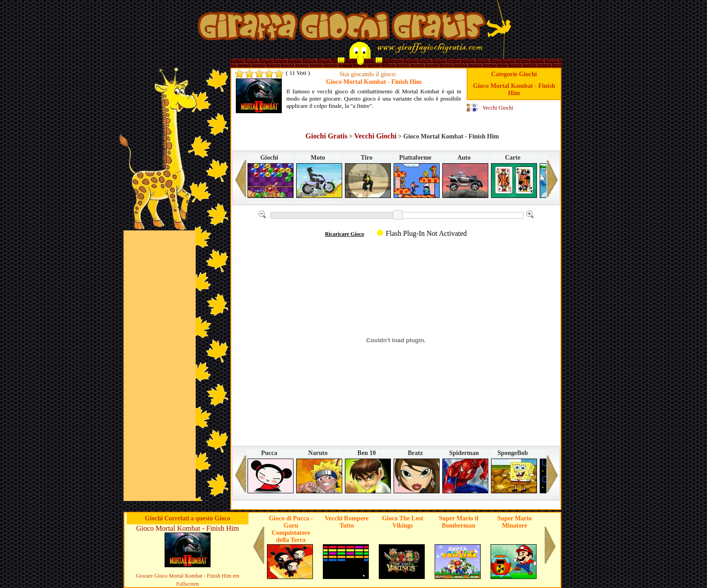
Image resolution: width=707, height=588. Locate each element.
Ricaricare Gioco (345, 234)
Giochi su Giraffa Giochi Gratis (342, 28)
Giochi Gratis (327, 136)
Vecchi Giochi (498, 108)
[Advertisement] (160, 366)
